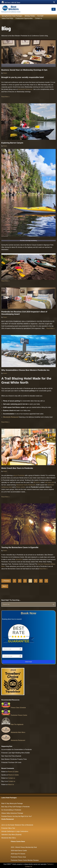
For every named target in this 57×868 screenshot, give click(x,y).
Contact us (39, 18)
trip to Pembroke (19, 475)
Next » (5, 586)
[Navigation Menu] (54, 9)
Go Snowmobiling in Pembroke (11, 810)
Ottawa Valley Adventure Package (12, 813)
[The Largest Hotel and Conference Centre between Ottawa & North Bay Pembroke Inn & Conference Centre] (11, 9)
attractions (19, 559)
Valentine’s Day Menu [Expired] (11, 835)
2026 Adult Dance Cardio (19, 851)
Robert (5, 73)
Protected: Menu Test (8, 828)
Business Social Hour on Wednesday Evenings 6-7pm (24, 70)
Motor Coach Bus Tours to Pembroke (17, 468)
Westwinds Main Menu (13, 732)
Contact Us (28, 867)
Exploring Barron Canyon (12, 143)
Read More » (6, 97)
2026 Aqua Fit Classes (18, 854)
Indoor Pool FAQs (7, 18)
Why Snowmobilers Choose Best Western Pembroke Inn (25, 370)
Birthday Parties (30, 16)
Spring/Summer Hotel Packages (12, 16)
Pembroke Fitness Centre (14, 715)
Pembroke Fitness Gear (18, 857)
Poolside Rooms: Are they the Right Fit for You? (17, 816)
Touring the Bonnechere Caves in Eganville (20, 547)
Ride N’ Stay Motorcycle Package (12, 803)
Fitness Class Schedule (14, 708)
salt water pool (49, 482)
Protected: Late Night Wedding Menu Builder (16, 753)
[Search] (54, 2)
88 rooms (37, 482)
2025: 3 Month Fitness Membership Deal (24, 847)
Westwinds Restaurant (25, 89)
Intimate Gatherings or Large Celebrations (15, 831)
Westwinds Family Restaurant (26, 485)
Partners (50, 864)
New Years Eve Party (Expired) (11, 756)
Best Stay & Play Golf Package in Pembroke (15, 807)
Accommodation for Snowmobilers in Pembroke (17, 749)
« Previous (6, 581)
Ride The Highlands (12, 724)
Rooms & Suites (13, 772)
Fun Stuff (40, 16)
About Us (11, 785)
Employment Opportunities (24, 18)
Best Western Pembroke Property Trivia (14, 759)
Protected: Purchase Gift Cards (11, 762)
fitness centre (20, 487)
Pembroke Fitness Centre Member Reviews (25, 860)
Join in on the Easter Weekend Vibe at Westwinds (17, 825)
